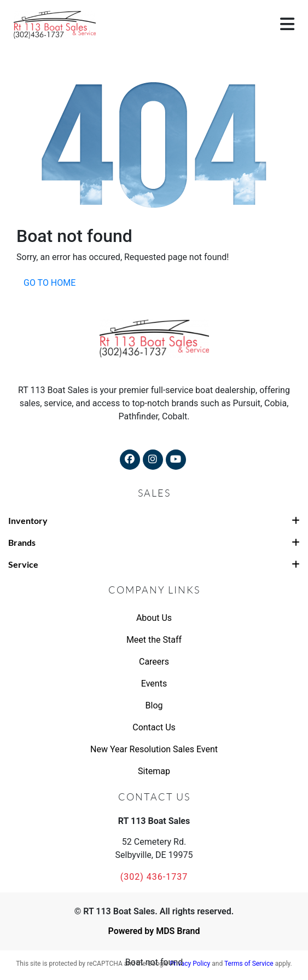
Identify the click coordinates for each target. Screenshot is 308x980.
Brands (154, 542)
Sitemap (154, 771)
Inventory (154, 520)
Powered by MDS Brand (154, 931)
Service (154, 564)
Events (154, 684)
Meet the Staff (154, 640)
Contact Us (154, 727)
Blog (154, 705)
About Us (154, 618)
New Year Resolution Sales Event (154, 749)
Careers (154, 662)
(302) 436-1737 (154, 877)
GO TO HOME (50, 283)
